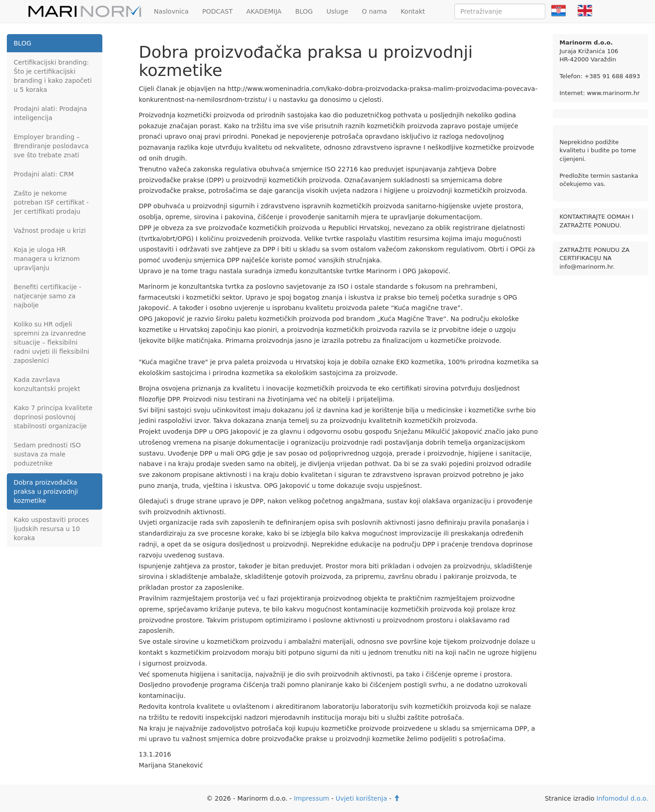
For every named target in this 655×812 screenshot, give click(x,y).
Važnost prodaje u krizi (50, 231)
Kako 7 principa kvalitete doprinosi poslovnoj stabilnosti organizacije (53, 417)
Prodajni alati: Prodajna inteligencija (50, 113)
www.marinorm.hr (613, 93)
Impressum (312, 798)
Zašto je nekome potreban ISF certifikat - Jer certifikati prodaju (51, 202)
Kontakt (413, 11)
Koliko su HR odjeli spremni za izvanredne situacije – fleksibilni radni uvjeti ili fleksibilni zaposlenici (51, 342)
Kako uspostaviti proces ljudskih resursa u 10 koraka (51, 529)
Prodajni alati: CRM (44, 174)
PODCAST (217, 11)
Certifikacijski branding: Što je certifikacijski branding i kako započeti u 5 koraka (53, 76)
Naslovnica (171, 11)
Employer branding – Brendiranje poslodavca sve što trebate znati (51, 146)
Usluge (338, 11)
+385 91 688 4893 (612, 76)
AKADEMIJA (264, 11)
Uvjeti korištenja (361, 798)
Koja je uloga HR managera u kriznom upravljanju (47, 259)
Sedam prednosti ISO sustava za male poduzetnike (47, 454)
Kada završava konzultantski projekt (47, 384)
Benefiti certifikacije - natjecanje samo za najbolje (48, 296)
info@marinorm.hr (586, 267)
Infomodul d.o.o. (622, 798)
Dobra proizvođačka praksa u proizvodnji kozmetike (46, 491)
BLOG (304, 11)
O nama (375, 11)
